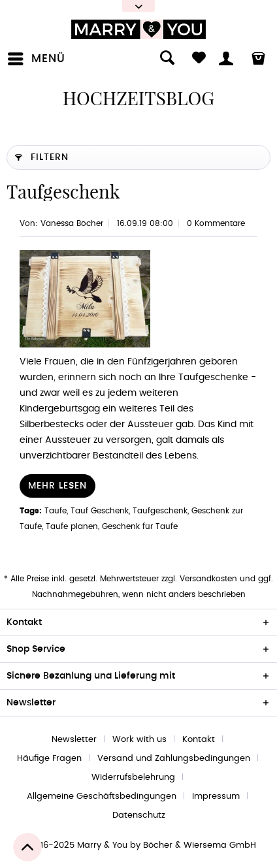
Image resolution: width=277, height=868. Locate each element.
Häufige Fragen (49, 759)
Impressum (216, 796)
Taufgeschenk (63, 192)
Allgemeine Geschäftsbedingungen (102, 796)
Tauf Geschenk (100, 511)
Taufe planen (72, 526)
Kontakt (199, 740)
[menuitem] (39, 59)
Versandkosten (208, 579)
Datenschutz (139, 815)
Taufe (56, 511)
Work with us (139, 740)
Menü (37, 56)
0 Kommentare (216, 223)
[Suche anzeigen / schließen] (160, 59)
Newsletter (74, 740)
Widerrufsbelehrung (133, 778)
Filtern (42, 154)
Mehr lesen (57, 486)
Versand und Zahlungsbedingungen (174, 759)
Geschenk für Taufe (140, 526)
